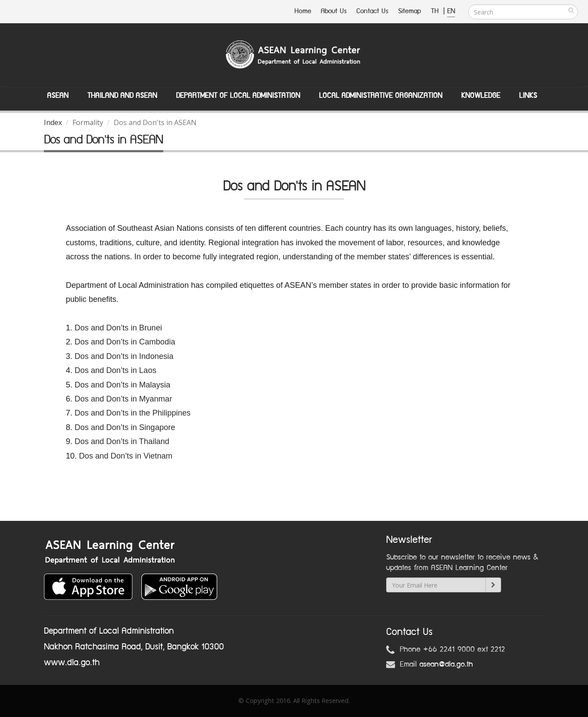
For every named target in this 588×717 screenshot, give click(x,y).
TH (436, 11)
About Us (334, 11)
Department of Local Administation (238, 96)
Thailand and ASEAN (122, 96)
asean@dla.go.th (446, 664)
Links (528, 96)
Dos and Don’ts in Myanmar (123, 399)
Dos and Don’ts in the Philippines (133, 413)
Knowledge (481, 96)
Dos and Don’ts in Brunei (118, 328)
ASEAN (58, 96)
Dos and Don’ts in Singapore (125, 427)
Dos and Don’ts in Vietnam (126, 456)
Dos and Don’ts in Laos (117, 370)
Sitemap (410, 11)
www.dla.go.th (72, 663)
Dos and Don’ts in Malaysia (122, 385)
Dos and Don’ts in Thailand (122, 441)
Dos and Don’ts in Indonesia (124, 356)
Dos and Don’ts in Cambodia (125, 342)
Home (303, 11)
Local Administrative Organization (381, 96)
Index (53, 122)
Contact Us (372, 11)
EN (451, 11)
